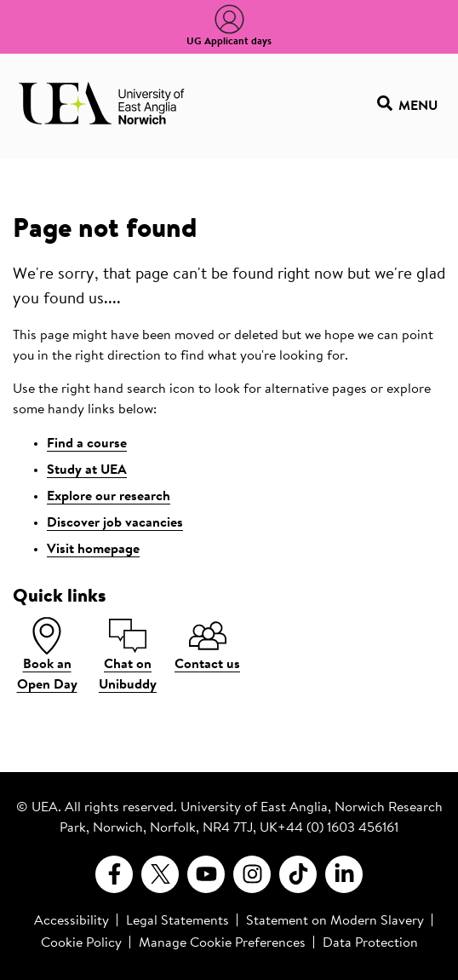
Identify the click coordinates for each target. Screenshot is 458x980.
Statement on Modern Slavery (335, 921)
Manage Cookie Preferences (222, 943)
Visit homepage (93, 550)
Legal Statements (177, 921)
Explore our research (109, 497)
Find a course (87, 444)
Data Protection (370, 943)
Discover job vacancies (115, 523)
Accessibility (72, 921)
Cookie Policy (81, 943)
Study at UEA (87, 470)
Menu (407, 106)
